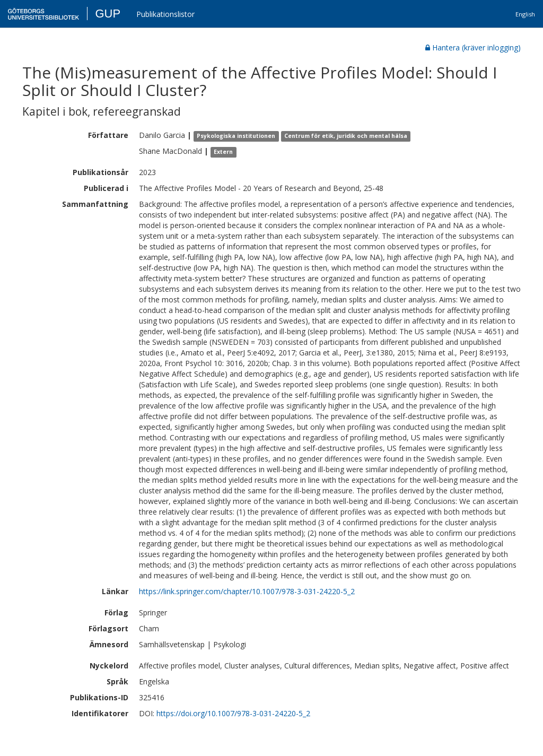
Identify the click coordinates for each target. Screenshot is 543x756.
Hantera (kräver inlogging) (473, 47)
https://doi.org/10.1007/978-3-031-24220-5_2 (233, 713)
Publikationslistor (165, 14)
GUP (108, 14)
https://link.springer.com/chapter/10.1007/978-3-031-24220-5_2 (247, 591)
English (525, 14)
